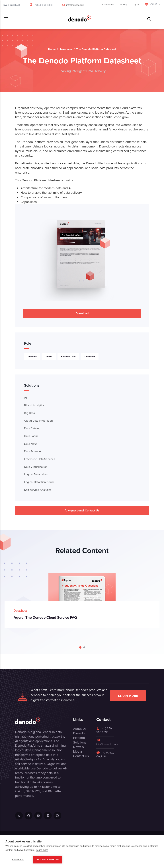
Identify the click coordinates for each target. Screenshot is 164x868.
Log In (136, 5)
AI (25, 398)
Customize (18, 860)
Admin (49, 357)
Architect (32, 357)
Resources (66, 49)
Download (82, 313)
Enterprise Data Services (40, 459)
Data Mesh (31, 444)
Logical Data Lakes (36, 474)
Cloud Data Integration (38, 421)
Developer (90, 357)
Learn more (128, 696)
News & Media (79, 749)
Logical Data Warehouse (39, 482)
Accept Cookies (48, 860)
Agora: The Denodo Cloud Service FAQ (45, 617)
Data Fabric (31, 436)
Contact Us (81, 756)
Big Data (29, 413)
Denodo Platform (79, 735)
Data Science (32, 451)
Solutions (80, 742)
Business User (68, 357)
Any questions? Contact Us (82, 510)
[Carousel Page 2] (84, 647)
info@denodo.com (75, 5)
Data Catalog (32, 428)
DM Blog (123, 5)
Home (52, 49)
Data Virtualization (36, 467)
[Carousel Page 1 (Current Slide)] (80, 647)
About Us (80, 729)
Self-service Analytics (38, 490)
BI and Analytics (34, 405)
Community (108, 5)
